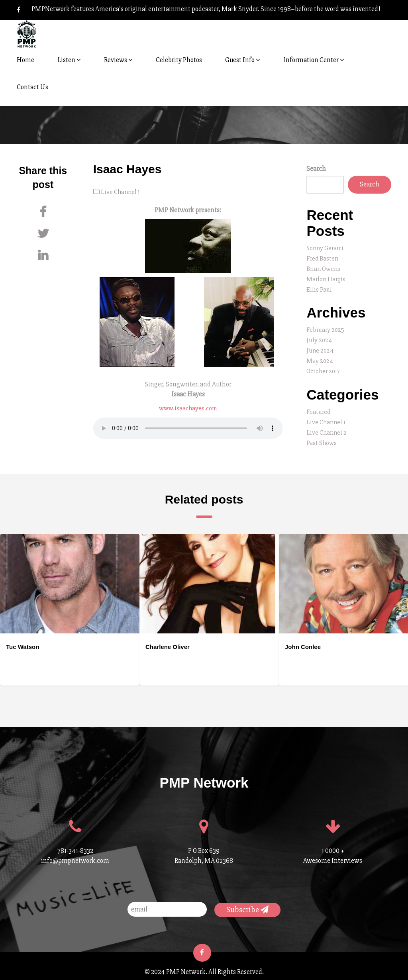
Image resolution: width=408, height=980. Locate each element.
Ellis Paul (319, 288)
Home (25, 60)
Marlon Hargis (327, 278)
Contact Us (32, 87)
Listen (69, 60)
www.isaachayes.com (188, 408)
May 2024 (320, 358)
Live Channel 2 (327, 428)
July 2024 (320, 338)
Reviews (118, 60)
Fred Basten (323, 258)
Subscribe (247, 904)
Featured (319, 408)
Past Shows (322, 438)
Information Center (314, 60)
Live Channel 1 (121, 192)
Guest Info (243, 60)
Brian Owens (324, 268)
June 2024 (321, 348)
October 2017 (324, 367)
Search (316, 169)
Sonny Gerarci (326, 248)
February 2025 (326, 328)
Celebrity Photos (179, 60)
